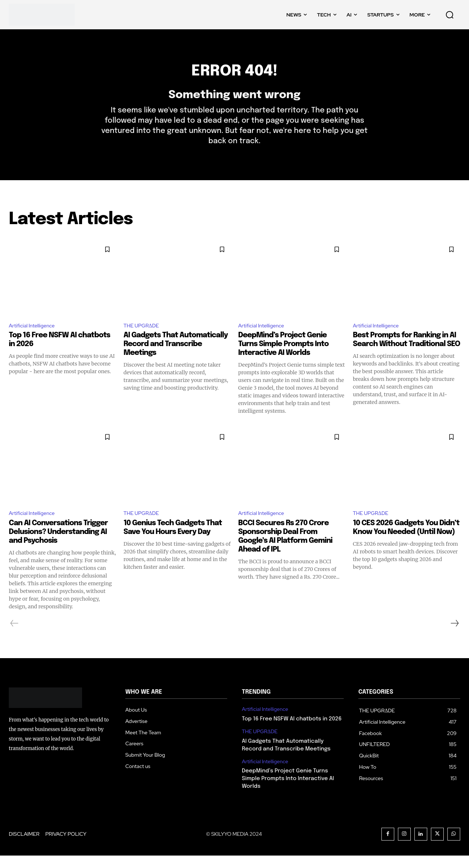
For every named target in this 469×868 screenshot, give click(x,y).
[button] (450, 15)
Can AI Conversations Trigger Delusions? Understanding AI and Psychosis (58, 544)
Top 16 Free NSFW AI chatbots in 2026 (292, 731)
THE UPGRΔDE (144, 336)
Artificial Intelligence (35, 336)
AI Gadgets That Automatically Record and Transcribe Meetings (176, 355)
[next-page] (454, 635)
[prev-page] (14, 635)
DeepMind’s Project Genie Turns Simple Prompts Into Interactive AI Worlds (283, 355)
